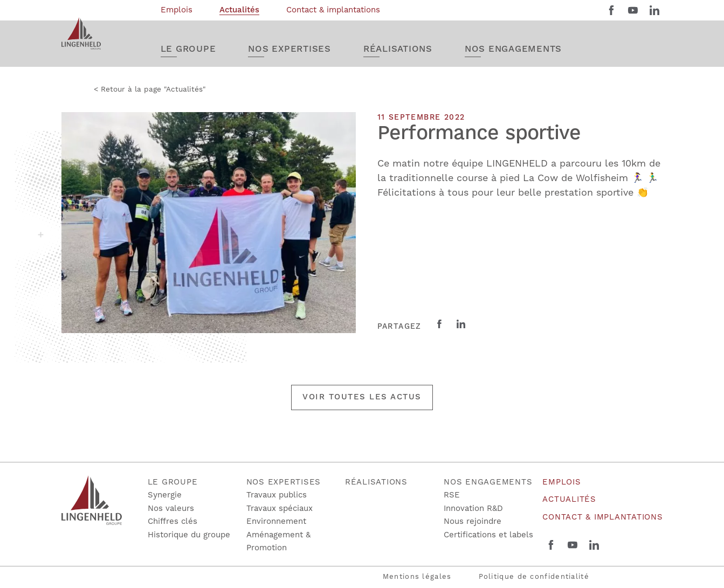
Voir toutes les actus (362, 397)
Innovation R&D (473, 509)
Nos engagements (488, 482)
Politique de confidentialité (534, 577)
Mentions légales (417, 577)
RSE (452, 495)
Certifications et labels (488, 535)
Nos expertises (284, 482)
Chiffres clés (173, 521)
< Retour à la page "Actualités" (150, 89)
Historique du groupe (189, 535)
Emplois (561, 482)
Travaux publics (277, 495)
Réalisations (376, 482)
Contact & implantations (602, 517)
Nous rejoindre (473, 521)
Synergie (165, 495)
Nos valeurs (171, 509)
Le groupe (173, 482)
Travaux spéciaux (280, 509)
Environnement (276, 521)
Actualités (569, 499)
